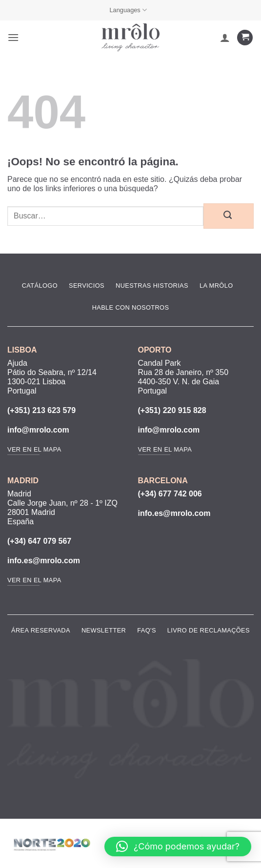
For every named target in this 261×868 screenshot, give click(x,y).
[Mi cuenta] (225, 38)
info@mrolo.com (38, 430)
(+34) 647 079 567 (39, 541)
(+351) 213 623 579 (41, 410)
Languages (128, 10)
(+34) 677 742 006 (170, 494)
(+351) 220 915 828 (172, 410)
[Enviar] (229, 216)
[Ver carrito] (245, 38)
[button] (13, 37)
